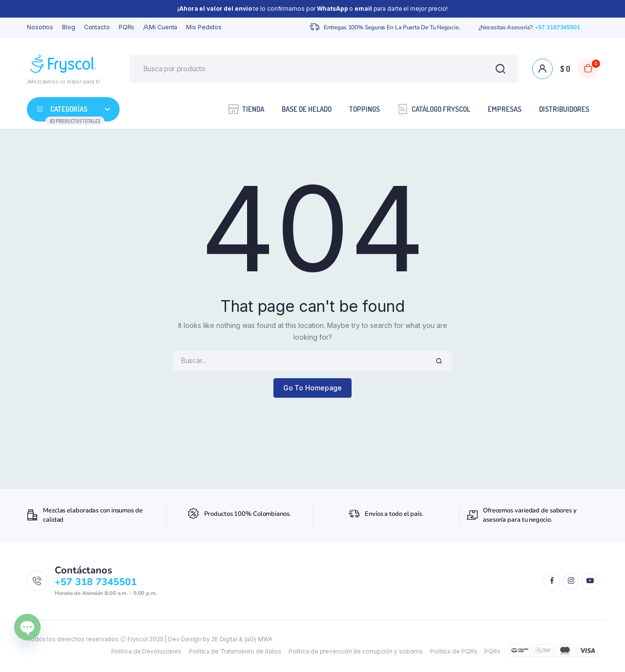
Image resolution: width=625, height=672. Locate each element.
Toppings (365, 109)
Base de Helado (307, 109)
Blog (69, 27)
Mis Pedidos (204, 27)
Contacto (97, 27)
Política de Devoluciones (147, 651)
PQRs (127, 27)
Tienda (246, 109)
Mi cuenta (160, 27)
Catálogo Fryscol (434, 109)
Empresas (505, 109)
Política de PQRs (454, 651)
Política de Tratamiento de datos (235, 651)
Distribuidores (564, 109)
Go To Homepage (313, 388)
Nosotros (40, 27)
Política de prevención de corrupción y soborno (356, 651)
